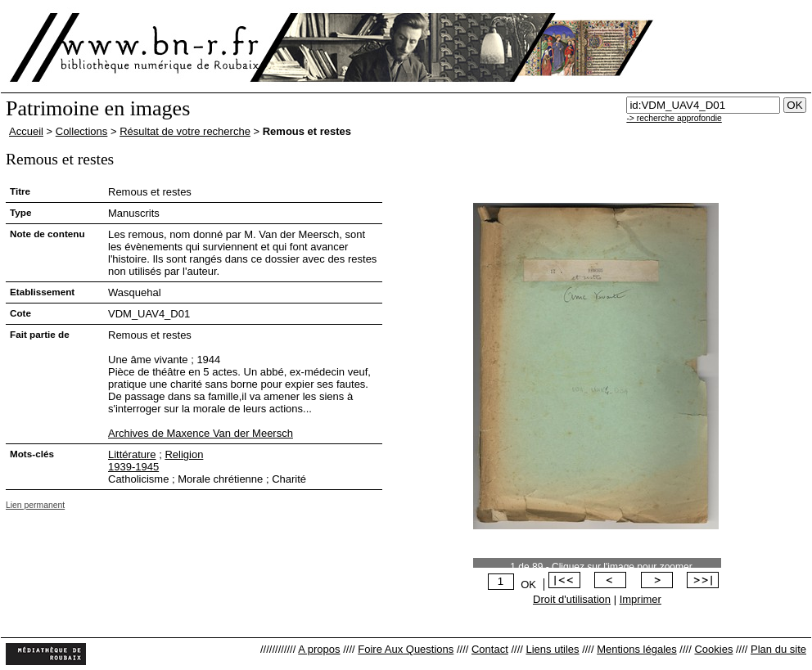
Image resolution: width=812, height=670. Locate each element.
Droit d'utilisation (572, 599)
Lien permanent (35, 505)
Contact (490, 649)
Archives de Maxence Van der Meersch (201, 433)
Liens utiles (552, 649)
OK (528, 585)
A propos (319, 649)
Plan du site (778, 649)
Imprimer (641, 599)
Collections (82, 131)
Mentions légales (637, 649)
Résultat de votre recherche (185, 131)
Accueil (26, 131)
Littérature (132, 454)
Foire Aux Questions (406, 649)
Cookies (713, 649)
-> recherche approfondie (674, 118)
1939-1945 (133, 467)
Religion (184, 454)
